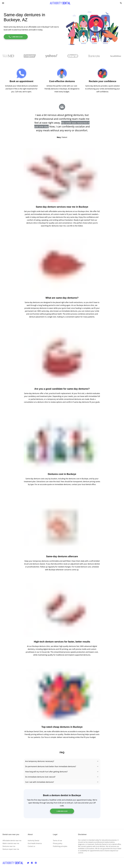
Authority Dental (33, 841)
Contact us (31, 846)
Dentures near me (9, 846)
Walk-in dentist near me (11, 843)
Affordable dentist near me (12, 841)
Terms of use (57, 841)
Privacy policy (58, 843)
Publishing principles (60, 846)
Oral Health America (35, 843)
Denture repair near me (11, 849)
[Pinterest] (36, 863)
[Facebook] (32, 863)
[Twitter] (28, 863)
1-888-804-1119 (15, 37)
